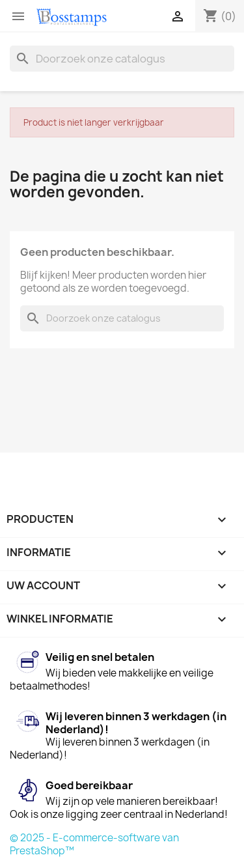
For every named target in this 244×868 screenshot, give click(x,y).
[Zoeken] (122, 59)
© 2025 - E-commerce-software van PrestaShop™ (94, 844)
